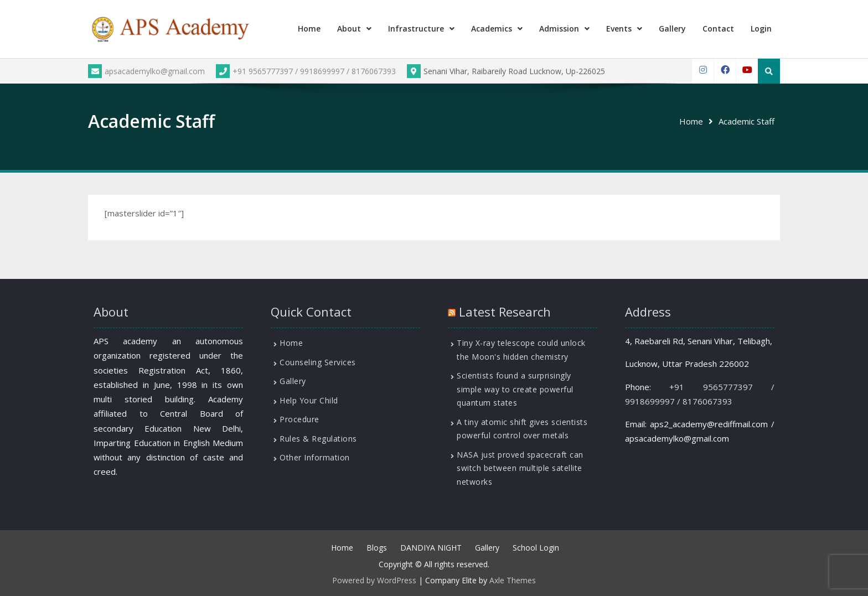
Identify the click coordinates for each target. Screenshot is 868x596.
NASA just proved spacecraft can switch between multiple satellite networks (520, 468)
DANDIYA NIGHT (431, 548)
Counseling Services (318, 362)
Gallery (672, 28)
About (349, 28)
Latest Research (505, 312)
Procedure (299, 419)
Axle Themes (513, 580)
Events (619, 28)
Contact (718, 28)
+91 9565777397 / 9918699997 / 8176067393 (306, 71)
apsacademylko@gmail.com (146, 71)
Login (761, 28)
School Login (536, 548)
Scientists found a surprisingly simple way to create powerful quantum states (515, 389)
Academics (492, 28)
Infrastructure (416, 28)
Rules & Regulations (318, 439)
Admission (559, 28)
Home (309, 28)
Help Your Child (309, 400)
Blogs (377, 548)
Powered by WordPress (374, 580)
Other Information (315, 457)
